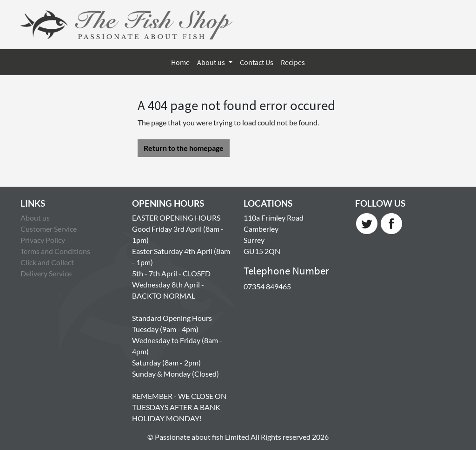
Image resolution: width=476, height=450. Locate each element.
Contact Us (257, 62)
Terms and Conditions (55, 251)
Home (180, 62)
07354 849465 (267, 286)
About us (212, 62)
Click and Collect (47, 262)
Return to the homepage (184, 148)
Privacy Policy (43, 240)
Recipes (293, 62)
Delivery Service (46, 273)
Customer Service (49, 229)
